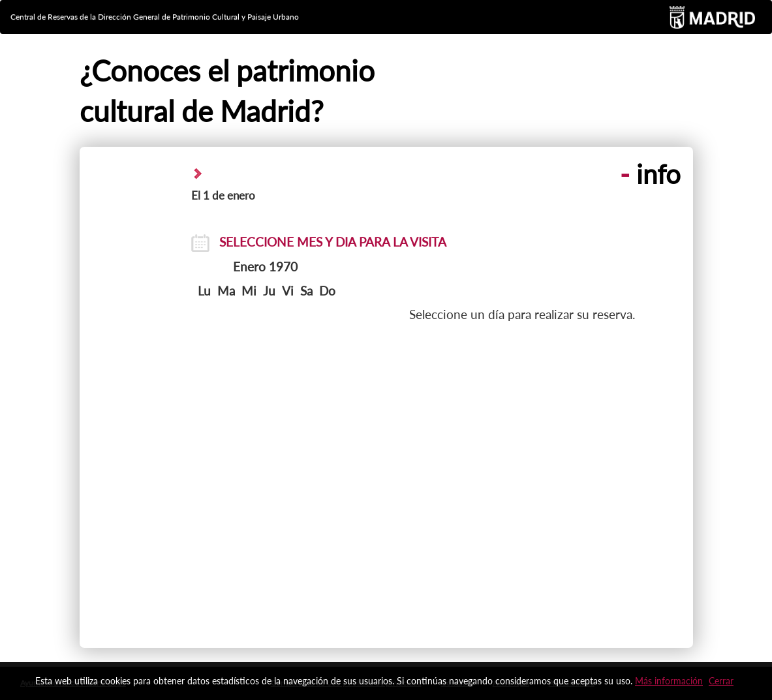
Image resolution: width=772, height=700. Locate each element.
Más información (669, 681)
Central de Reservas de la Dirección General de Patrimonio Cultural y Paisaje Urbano (155, 17)
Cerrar (721, 681)
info (650, 174)
